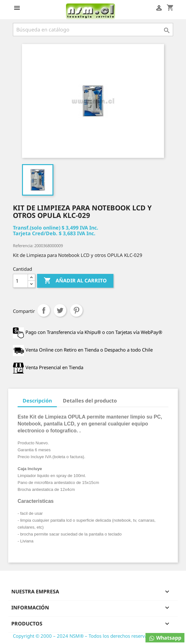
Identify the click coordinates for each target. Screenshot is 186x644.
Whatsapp (165, 638)
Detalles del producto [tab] (90, 401)
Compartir (44, 310)
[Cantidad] (20, 281)
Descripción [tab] (37, 401)
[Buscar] (93, 30)
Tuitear (60, 310)
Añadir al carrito (75, 281)
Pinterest (76, 310)
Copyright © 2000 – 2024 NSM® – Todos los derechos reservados (84, 636)
